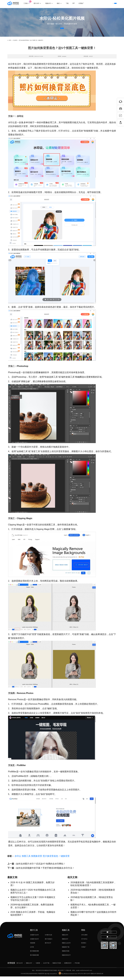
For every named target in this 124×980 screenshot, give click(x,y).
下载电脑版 (109, 937)
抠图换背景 (37, 860)
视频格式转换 (66, 955)
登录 (102, 4)
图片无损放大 (49, 942)
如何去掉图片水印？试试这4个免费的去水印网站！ (41, 867)
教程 (61, 4)
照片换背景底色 (50, 860)
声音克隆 (77, 967)
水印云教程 (84, 939)
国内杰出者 (100, 977)
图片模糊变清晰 (34, 955)
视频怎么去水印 (66, 947)
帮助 (83, 934)
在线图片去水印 (34, 939)
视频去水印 (65, 939)
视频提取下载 (66, 951)
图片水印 (39, 4)
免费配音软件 (68, 967)
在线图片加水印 (34, 942)
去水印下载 (46, 967)
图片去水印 (20, 967)
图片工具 (34, 934)
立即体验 (62, 30)
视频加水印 (65, 942)
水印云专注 (81, 977)
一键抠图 (38, 967)
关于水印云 (84, 942)
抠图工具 (26, 860)
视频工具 (66, 934)
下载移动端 (109, 944)
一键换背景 (64, 860)
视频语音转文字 (66, 959)
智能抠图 (33, 947)
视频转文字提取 (57, 967)
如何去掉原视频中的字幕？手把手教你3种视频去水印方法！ (45, 872)
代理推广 (84, 951)
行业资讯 (15, 44)
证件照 (32, 951)
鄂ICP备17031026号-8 (51, 977)
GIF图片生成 (48, 939)
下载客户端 (112, 4)
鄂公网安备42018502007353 (68, 977)
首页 (9, 44)
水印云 (18, 860)
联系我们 (84, 947)
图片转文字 (48, 947)
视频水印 (50, 4)
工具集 (29, 3)
